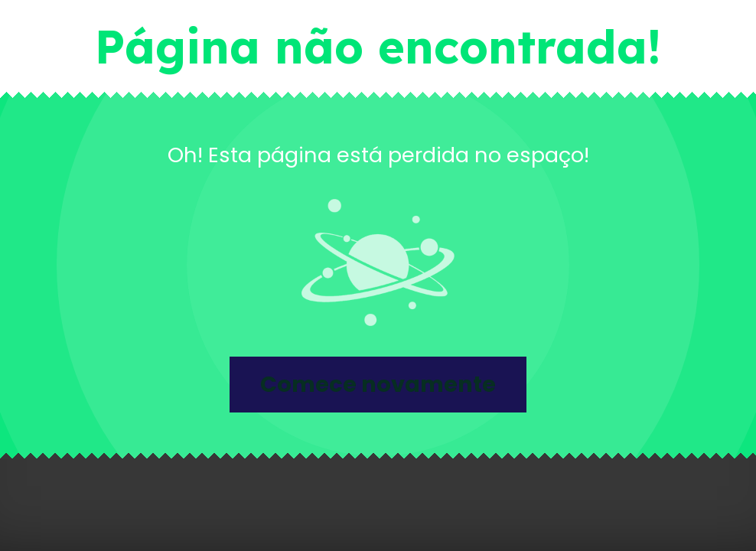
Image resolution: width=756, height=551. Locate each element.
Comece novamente (378, 384)
